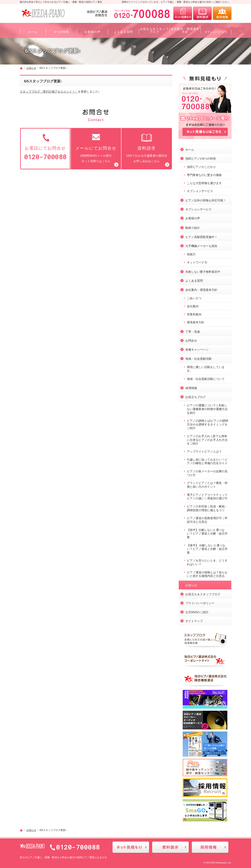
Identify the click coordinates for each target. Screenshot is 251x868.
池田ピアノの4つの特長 (201, 157)
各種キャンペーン (197, 348)
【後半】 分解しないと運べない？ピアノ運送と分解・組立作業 (207, 548)
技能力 (191, 253)
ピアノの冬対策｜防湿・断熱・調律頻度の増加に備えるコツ (207, 507)
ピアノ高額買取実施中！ (201, 236)
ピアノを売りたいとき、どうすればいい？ (207, 561)
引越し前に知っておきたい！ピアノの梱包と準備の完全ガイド (207, 460)
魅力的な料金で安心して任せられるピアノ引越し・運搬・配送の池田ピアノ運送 (61, 2)
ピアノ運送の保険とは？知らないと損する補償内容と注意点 (207, 573)
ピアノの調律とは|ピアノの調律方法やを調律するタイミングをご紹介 (208, 423)
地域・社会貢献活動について (206, 378)
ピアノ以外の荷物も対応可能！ (206, 199)
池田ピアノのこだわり (201, 166)
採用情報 (191, 387)
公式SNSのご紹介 (197, 611)
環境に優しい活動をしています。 (206, 368)
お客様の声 (193, 217)
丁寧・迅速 (193, 330)
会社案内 (193, 305)
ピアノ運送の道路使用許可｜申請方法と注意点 (207, 519)
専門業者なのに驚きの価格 (204, 174)
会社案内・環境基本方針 (201, 289)
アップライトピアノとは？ (204, 450)
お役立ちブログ (196, 396)
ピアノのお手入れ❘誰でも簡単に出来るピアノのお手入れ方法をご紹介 (207, 438)
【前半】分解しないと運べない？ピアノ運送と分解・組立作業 (207, 532)
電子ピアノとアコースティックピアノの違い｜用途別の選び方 (207, 495)
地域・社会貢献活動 (198, 357)
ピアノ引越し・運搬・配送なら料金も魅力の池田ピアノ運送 (61, 857)
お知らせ (191, 584)
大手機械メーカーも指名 (201, 245)
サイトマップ (194, 620)
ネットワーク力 (197, 261)
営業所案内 (194, 313)
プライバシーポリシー (200, 602)
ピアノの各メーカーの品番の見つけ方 (207, 472)
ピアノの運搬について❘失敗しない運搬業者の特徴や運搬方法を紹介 (207, 408)
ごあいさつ (194, 297)
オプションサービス (200, 190)
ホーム (190, 148)
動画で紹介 (193, 227)
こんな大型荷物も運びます (204, 182)
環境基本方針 (196, 321)
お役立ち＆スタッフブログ (203, 593)
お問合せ (191, 339)
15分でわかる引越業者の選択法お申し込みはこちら (147, 148)
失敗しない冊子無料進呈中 (203, 270)
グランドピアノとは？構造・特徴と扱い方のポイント (207, 484)
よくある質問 (194, 279)
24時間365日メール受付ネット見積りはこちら (96, 148)
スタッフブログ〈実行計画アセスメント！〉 (49, 92)
